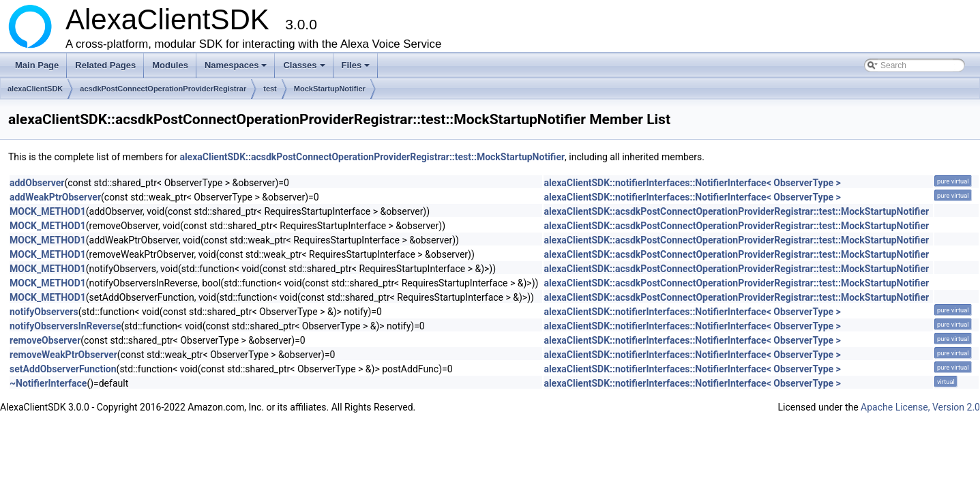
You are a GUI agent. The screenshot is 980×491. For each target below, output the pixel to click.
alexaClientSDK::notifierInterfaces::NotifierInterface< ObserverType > (692, 183)
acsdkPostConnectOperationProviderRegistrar (163, 89)
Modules (170, 65)
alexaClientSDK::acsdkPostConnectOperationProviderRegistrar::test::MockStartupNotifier (372, 157)
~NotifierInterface (48, 383)
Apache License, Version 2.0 (920, 407)
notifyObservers (44, 312)
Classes (305, 69)
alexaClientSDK (35, 89)
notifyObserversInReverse (65, 326)
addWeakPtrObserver (55, 197)
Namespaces (237, 69)
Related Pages (105, 65)
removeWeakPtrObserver (63, 355)
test (270, 89)
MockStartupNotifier (330, 89)
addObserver (37, 183)
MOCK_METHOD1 (48, 211)
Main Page (37, 65)
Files (357, 69)
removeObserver (45, 340)
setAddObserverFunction (63, 369)
